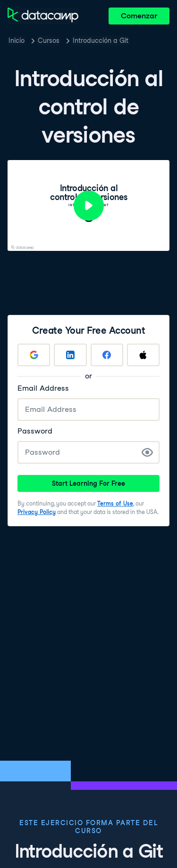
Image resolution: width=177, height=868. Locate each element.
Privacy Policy (37, 512)
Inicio (17, 40)
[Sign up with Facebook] (107, 355)
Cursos (49, 40)
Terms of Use (115, 503)
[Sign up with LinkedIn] (70, 355)
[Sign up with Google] (34, 355)
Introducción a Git (101, 40)
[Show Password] (147, 452)
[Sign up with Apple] (143, 355)
